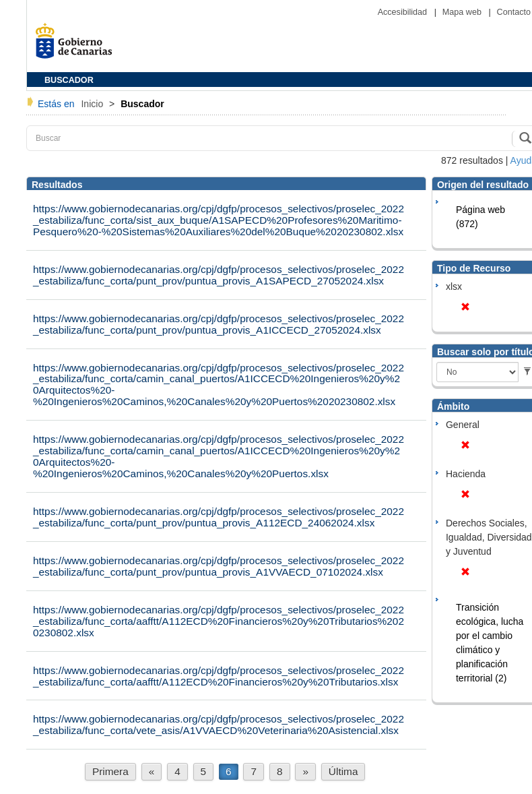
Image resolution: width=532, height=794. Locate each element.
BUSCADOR (69, 80)
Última (343, 771)
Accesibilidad (404, 12)
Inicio (93, 104)
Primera (110, 771)
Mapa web (463, 12)
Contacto (514, 12)
